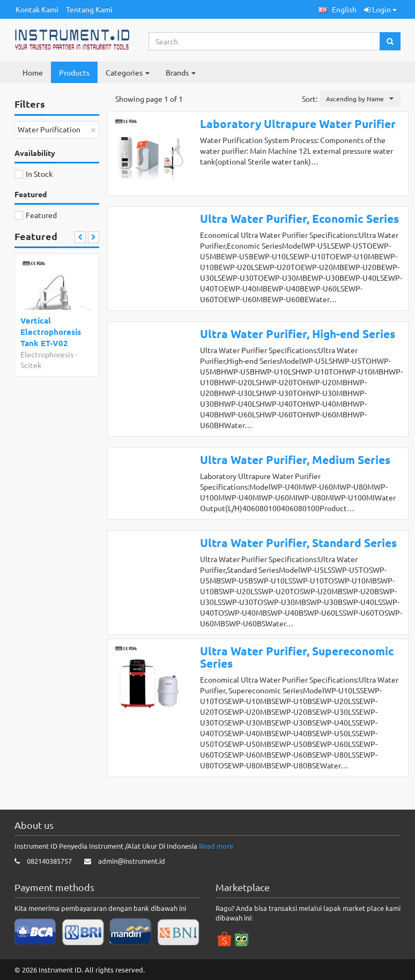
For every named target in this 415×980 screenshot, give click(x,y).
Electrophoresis (47, 354)
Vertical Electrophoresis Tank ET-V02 (51, 332)
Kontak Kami (37, 9)
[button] (338, 9)
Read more (216, 846)
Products (74, 72)
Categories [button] (128, 72)
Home (33, 72)
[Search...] (265, 41)
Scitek (31, 365)
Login (380, 9)
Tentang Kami (89, 9)
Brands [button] (181, 72)
